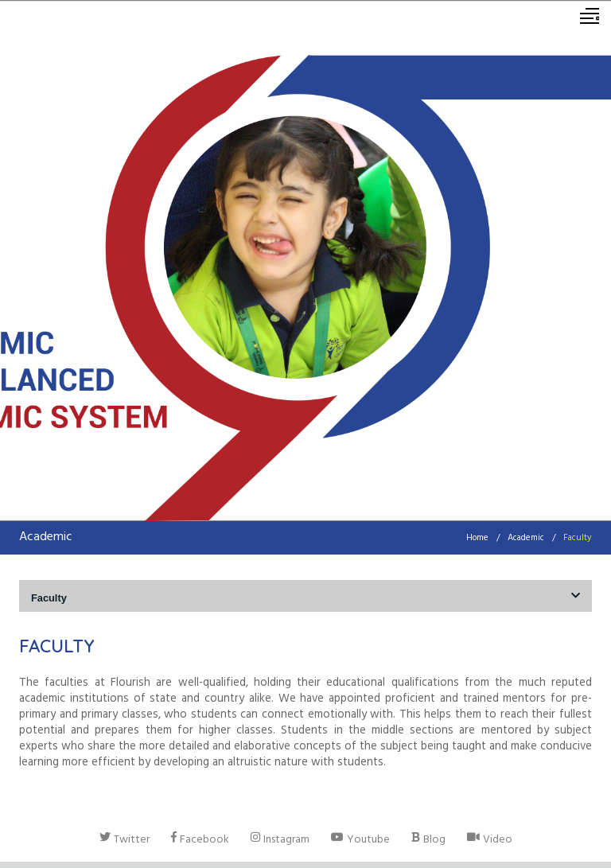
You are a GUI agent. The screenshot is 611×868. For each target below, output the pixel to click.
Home (477, 539)
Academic (526, 539)
